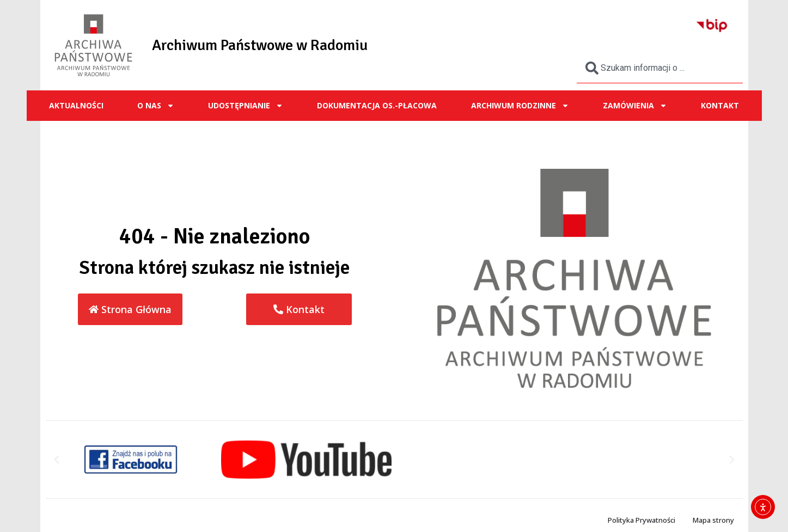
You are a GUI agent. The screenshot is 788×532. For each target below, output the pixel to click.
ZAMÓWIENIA (635, 106)
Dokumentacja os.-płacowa (377, 105)
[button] (57, 460)
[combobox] (660, 68)
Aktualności (76, 105)
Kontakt (720, 105)
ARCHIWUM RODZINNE (520, 106)
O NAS (156, 106)
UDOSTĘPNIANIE (246, 106)
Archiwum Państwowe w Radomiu (260, 45)
